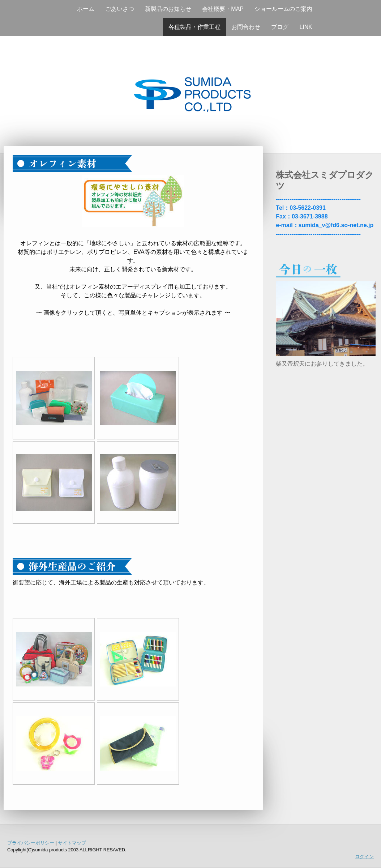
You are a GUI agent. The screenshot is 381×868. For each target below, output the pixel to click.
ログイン (364, 857)
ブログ (280, 27)
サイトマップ (72, 843)
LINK (306, 27)
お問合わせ (246, 27)
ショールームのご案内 (283, 9)
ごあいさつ (120, 9)
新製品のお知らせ (168, 9)
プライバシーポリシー (31, 843)
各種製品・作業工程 (194, 27)
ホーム (86, 9)
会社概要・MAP (223, 9)
